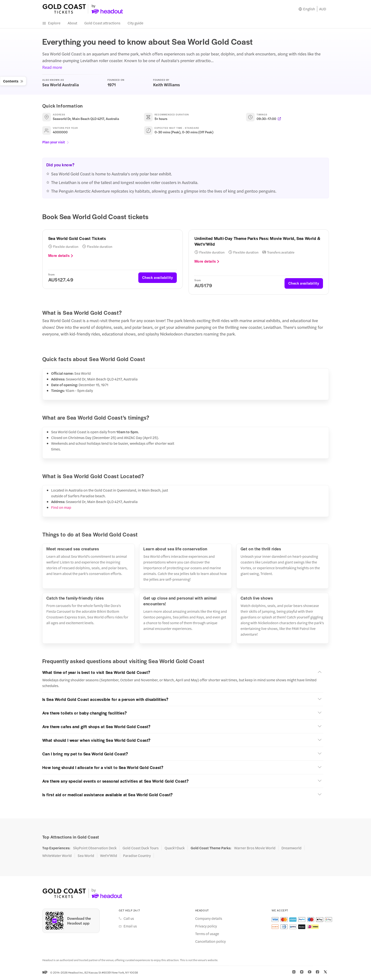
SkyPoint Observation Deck (95, 849)
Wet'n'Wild (109, 857)
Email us (130, 927)
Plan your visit (56, 143)
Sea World (86, 857)
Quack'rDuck (175, 849)
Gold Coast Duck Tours (141, 849)
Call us (129, 920)
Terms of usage (207, 935)
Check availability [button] (158, 279)
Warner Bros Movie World (255, 849)
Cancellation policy (210, 942)
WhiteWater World (57, 857)
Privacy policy (206, 927)
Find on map (61, 509)
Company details (209, 920)
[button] (183, 673)
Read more (52, 69)
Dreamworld (291, 849)
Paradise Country (137, 857)
